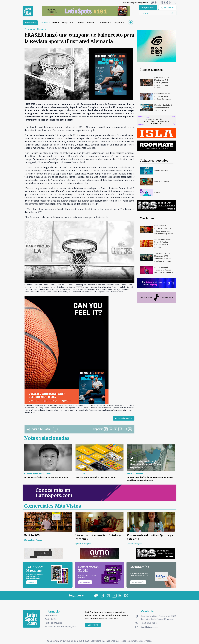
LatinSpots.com (71, 641)
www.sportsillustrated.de (95, 217)
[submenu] (130, 23)
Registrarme (148, 8)
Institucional (51, 616)
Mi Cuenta (167, 8)
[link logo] (28, 11)
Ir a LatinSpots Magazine (135, 3)
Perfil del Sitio (52, 619)
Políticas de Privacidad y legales (60, 626)
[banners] (86, 11)
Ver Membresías (138, 582)
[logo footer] (31, 619)
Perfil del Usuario (53, 623)
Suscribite (32, 582)
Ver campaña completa (124, 418)
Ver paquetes (85, 582)
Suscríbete (30, 23)
